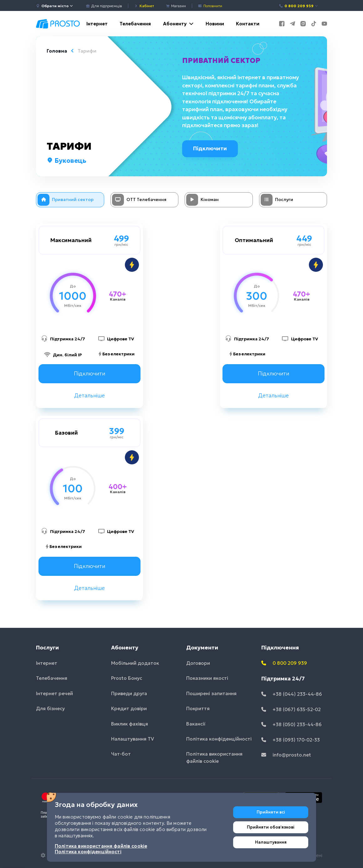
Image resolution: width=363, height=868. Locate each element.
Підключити (213, 148)
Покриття (198, 708)
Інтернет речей (54, 693)
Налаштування (271, 842)
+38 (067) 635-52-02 (291, 709)
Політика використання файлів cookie (214, 758)
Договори (198, 663)
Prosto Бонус (127, 678)
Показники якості (207, 678)
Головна (57, 51)
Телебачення (135, 24)
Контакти (248, 24)
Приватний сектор (223, 60)
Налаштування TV (133, 739)
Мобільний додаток (135, 663)
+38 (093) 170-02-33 (291, 740)
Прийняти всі (271, 812)
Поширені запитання (211, 693)
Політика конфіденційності (219, 739)
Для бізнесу (50, 708)
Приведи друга (129, 693)
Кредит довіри (129, 708)
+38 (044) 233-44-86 (292, 694)
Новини (215, 24)
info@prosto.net (286, 755)
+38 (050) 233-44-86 (291, 724)
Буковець (66, 161)
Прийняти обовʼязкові (271, 827)
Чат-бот (121, 754)
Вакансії (196, 724)
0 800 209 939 (299, 6)
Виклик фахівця (130, 724)
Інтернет (97, 24)
